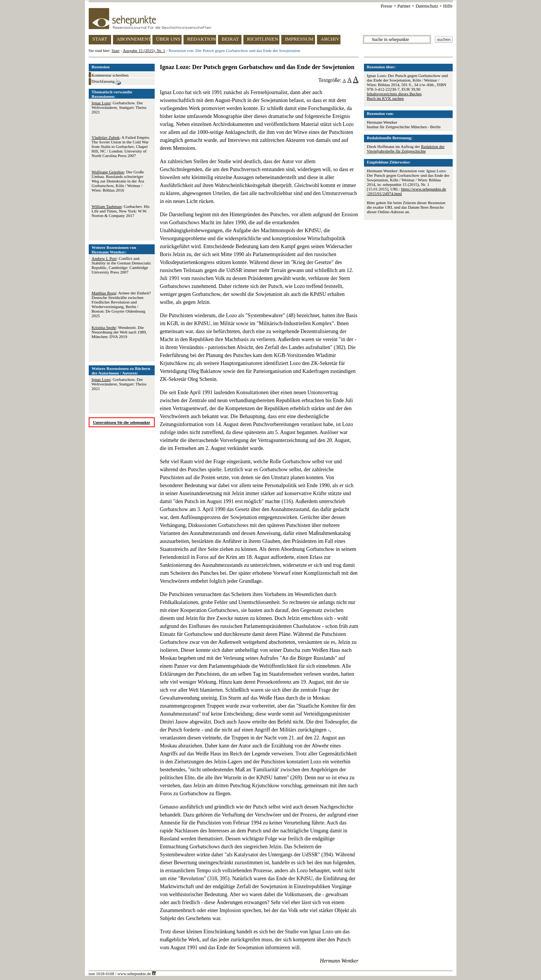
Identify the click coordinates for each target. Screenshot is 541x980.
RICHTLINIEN (263, 39)
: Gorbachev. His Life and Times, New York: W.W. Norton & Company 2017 (121, 211)
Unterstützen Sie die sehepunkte (122, 422)
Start (115, 50)
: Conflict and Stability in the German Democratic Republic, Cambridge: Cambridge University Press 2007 (122, 265)
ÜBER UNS (168, 39)
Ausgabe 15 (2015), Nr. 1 (144, 50)
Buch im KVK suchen (385, 98)
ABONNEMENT (134, 39)
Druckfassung (107, 82)
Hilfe (448, 6)
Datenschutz (427, 6)
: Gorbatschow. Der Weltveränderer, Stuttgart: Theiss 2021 (119, 107)
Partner (404, 6)
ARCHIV (330, 39)
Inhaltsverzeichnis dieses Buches (394, 94)
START (100, 39)
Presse (387, 6)
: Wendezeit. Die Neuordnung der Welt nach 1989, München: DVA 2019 (119, 332)
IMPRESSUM (299, 39)
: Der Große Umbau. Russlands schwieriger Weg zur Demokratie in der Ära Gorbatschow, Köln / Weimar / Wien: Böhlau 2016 (118, 181)
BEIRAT (231, 39)
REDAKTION (202, 39)
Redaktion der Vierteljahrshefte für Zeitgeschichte (406, 149)
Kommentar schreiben (110, 75)
